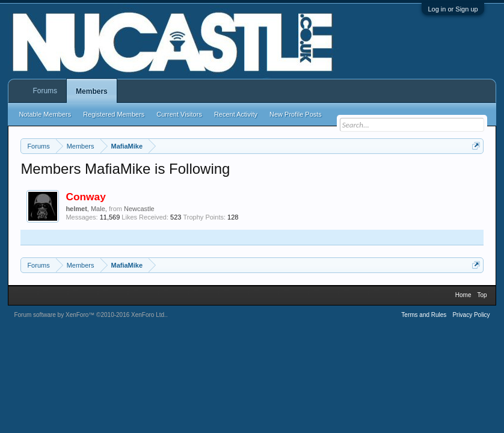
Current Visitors (179, 114)
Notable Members (45, 114)
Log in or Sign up (453, 9)
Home (463, 295)
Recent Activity (236, 114)
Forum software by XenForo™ (90, 315)
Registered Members (114, 114)
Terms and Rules (424, 315)
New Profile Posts (296, 114)
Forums (45, 91)
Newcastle (139, 209)
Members (92, 91)
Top (482, 295)
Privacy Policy (471, 315)
